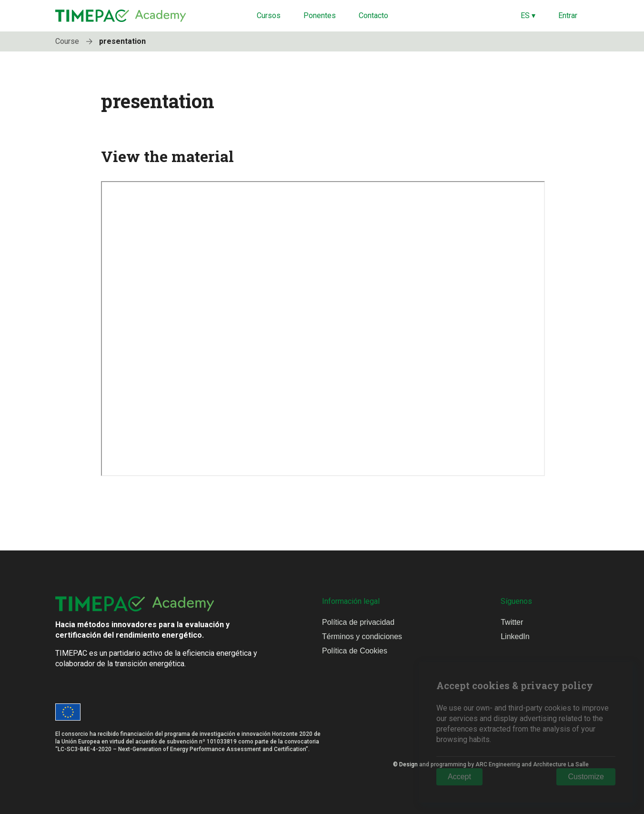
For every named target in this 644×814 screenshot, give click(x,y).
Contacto (373, 15)
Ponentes (320, 15)
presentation (122, 41)
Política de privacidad (358, 622)
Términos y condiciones (362, 636)
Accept (459, 777)
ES (528, 15)
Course (76, 41)
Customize (586, 777)
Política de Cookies (355, 651)
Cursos (269, 15)
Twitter (512, 622)
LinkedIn (515, 636)
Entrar (568, 15)
